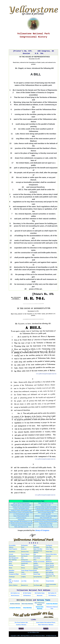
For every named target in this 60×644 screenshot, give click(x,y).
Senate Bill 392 (21, 520)
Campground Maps (14, 574)
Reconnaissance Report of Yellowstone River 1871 (46, 520)
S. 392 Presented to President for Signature (46, 510)
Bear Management (14, 558)
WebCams (48, 560)
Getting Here (25, 563)
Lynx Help (24, 581)
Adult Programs (13, 549)
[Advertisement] (33, 44)
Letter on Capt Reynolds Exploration (21, 503)
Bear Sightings (13, 560)
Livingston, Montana (15, 608)
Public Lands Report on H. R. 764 (46, 503)
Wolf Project (49, 570)
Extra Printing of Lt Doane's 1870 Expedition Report (21, 512)
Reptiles (36, 563)
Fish (22, 558)
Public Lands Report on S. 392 (21, 527)
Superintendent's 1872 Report (46, 523)
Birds (10, 563)
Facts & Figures (25, 554)
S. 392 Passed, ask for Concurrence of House (21, 525)
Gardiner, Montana (15, 604)
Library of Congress (42, 530)
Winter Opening (50, 565)
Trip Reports (49, 545)
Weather (48, 558)
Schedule (36, 572)
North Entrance (15, 596)
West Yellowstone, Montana (46, 625)
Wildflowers (49, 562)
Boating (11, 565)
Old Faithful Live (15, 593)
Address (11, 547)
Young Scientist (50, 581)
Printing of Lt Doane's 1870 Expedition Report (21, 510)
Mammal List (25, 585)
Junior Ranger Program (27, 570)
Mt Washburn (27, 596)
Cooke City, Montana (52, 604)
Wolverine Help (50, 574)
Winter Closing (50, 563)
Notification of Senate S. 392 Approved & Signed (46, 516)
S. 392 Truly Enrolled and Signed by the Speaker (46, 507)
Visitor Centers (50, 549)
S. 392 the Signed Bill (46, 514)
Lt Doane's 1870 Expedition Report (21, 509)
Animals (11, 554)
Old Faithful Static (40, 593)
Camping (11, 572)
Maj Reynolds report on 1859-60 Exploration (21, 505)
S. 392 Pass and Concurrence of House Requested (21, 523)
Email (23, 547)
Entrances (24, 549)
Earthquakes (25, 545)
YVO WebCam (52, 596)
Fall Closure (24, 556)
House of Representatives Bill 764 (21, 516)
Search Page (37, 574)
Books (11, 568)
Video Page (49, 547)
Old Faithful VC (52, 593)
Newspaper (36, 547)
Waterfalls (48, 556)
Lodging (23, 577)
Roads (35, 570)
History (23, 568)
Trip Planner (37, 585)
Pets (35, 554)
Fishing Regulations (26, 562)
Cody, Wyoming (27, 608)
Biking (11, 562)
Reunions (36, 565)
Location (24, 574)
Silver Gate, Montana (27, 604)
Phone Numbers (38, 556)
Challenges (12, 577)
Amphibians (12, 552)
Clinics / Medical (13, 585)
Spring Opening (38, 577)
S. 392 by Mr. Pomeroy (21, 518)
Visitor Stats (49, 552)
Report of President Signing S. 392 (46, 512)
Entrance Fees (25, 552)
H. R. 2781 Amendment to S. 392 (46, 527)
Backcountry (12, 556)
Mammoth (40, 596)
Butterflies (12, 570)
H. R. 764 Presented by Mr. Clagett (21, 514)
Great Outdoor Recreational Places (46, 622)
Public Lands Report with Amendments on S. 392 (21, 521)
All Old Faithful (27, 593)
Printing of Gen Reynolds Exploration (21, 507)
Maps (35, 545)
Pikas (35, 560)
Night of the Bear (38, 549)
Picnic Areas (37, 558)
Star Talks (36, 581)
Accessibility (12, 545)
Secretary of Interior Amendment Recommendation (46, 521)
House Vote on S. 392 (46, 505)
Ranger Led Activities (39, 562)
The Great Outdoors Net (21, 622)
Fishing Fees (25, 560)
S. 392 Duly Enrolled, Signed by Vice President (46, 509)
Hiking (23, 565)
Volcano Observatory (51, 554)
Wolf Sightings (50, 572)
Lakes (23, 572)
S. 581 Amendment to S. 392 (46, 525)
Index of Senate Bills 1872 (46, 518)
